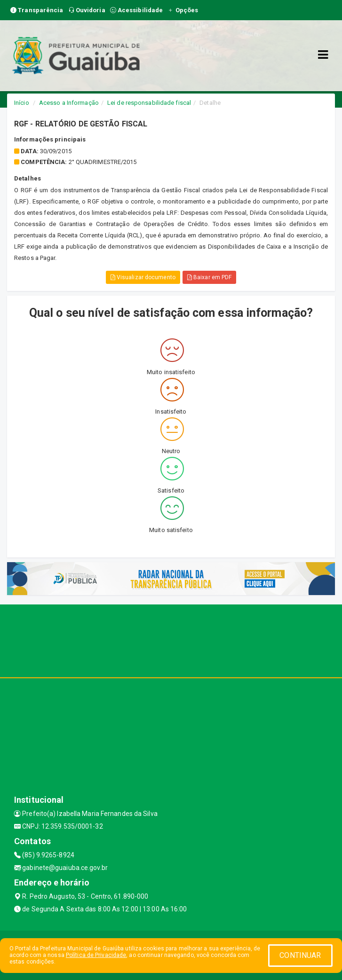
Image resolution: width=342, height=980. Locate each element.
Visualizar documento (143, 277)
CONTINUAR (300, 955)
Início (22, 103)
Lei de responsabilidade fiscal (149, 103)
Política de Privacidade (96, 955)
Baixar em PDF (210, 277)
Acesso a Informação (69, 103)
